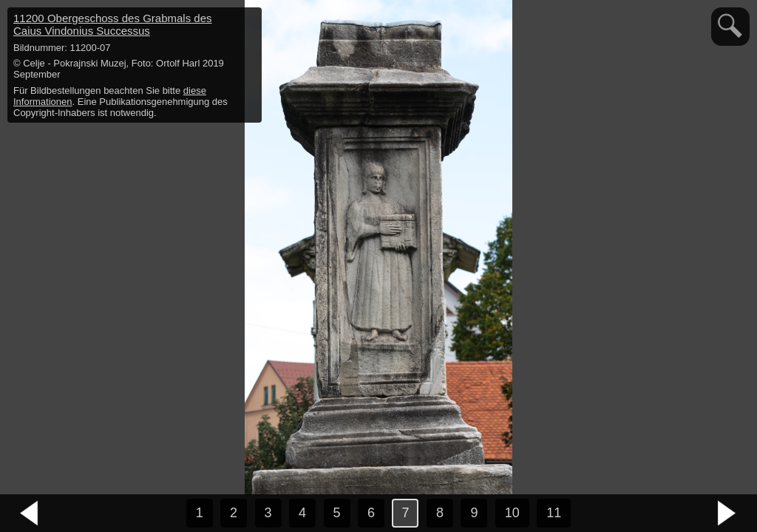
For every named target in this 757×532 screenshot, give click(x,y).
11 (554, 513)
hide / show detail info (248, 21)
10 (512, 513)
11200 (113, 24)
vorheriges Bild (30, 514)
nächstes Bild (727, 514)
